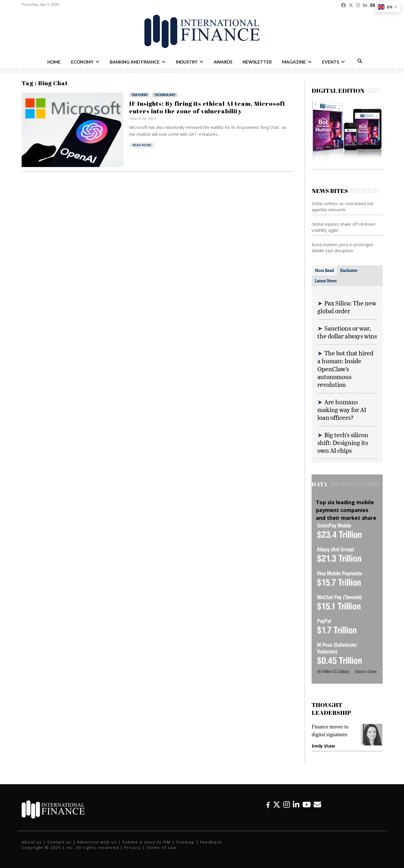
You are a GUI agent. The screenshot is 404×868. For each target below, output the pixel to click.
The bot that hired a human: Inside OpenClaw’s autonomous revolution (345, 369)
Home (54, 62)
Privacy (133, 847)
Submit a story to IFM (147, 842)
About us (32, 842)
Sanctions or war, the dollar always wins (347, 332)
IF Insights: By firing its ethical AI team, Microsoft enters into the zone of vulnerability (207, 107)
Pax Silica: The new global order (347, 307)
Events (331, 62)
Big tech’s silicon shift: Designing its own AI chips (343, 443)
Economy (82, 62)
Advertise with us (97, 842)
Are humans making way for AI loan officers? (342, 410)
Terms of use (161, 847)
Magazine (294, 62)
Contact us (59, 842)
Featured (140, 95)
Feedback (211, 842)
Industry (187, 62)
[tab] (324, 270)
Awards (223, 62)
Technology (165, 95)
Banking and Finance (135, 62)
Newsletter (257, 62)
